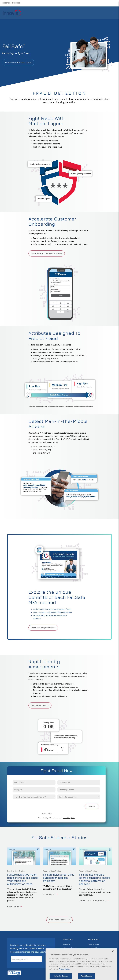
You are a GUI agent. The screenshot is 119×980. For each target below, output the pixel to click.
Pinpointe (67, 955)
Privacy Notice (64, 976)
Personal (6, 3)
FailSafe (66, 944)
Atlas (65, 952)
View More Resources (59, 920)
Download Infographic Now (43, 628)
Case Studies (94, 944)
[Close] (113, 958)
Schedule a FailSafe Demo (18, 62)
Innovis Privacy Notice (69, 818)
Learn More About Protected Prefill (47, 254)
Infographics (93, 948)
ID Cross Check (70, 948)
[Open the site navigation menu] (114, 13)
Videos (91, 955)
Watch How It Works (40, 706)
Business (16, 3)
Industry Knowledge (97, 952)
